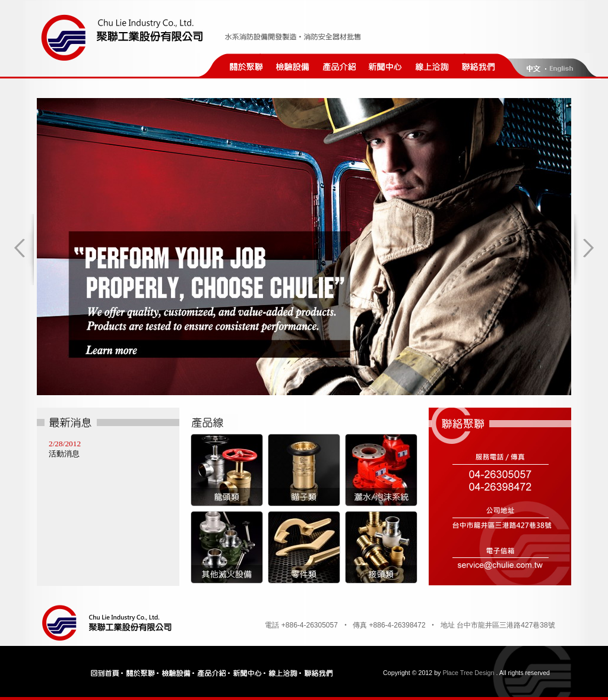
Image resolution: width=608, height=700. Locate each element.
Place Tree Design (468, 673)
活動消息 (64, 454)
